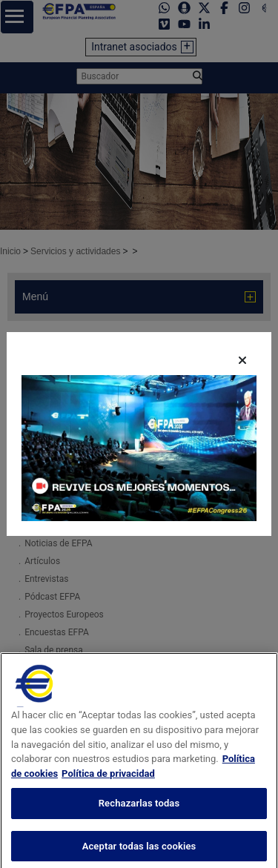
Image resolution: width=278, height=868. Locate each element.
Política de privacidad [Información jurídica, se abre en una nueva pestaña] (108, 787)
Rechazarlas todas (139, 817)
